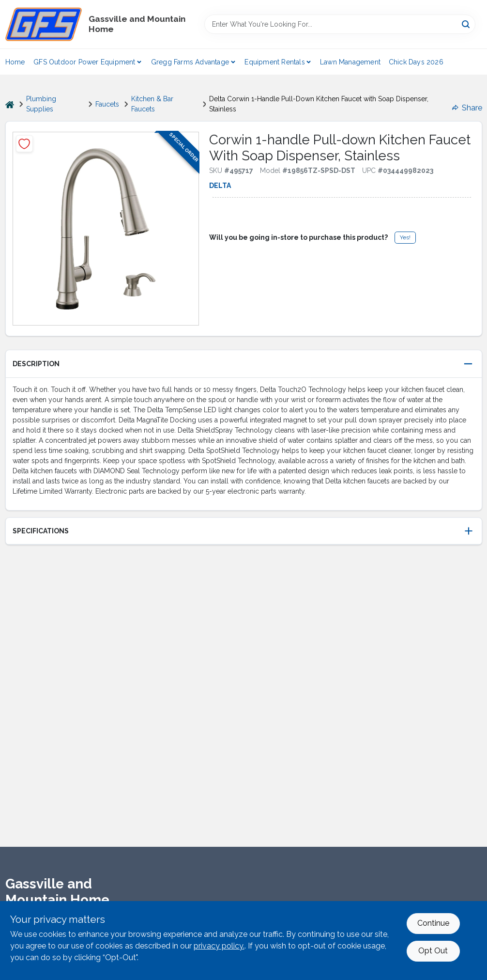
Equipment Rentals (274, 62)
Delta (220, 186)
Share (467, 108)
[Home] (10, 104)
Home (15, 62)
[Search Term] (340, 24)
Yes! (405, 237)
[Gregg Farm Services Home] (44, 24)
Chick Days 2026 (416, 62)
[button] (244, 364)
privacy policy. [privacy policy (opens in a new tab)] (219, 946)
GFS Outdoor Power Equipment (84, 62)
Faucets (107, 104)
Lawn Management (350, 62)
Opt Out (433, 951)
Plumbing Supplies (41, 104)
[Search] (466, 23)
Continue (433, 923)
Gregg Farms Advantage (190, 62)
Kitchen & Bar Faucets (152, 104)
